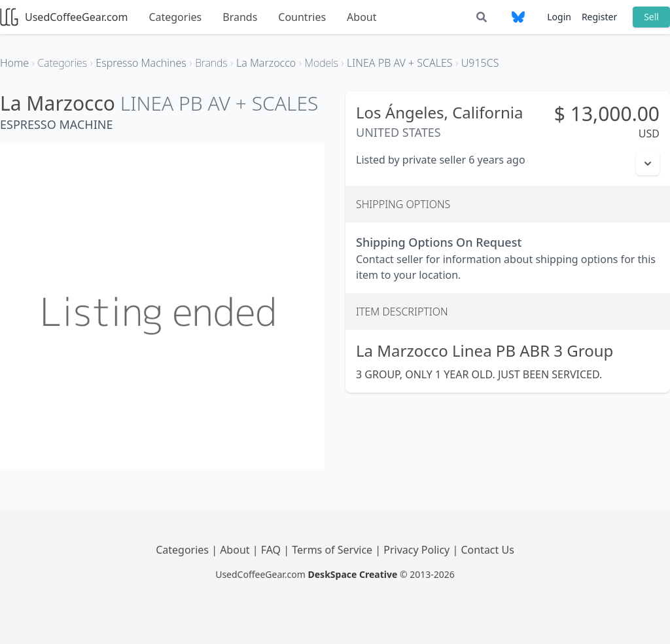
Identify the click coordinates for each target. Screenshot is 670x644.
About (361, 17)
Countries (302, 17)
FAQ (273, 550)
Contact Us (487, 550)
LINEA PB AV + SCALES (220, 103)
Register (599, 17)
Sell (651, 17)
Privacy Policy (418, 550)
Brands (240, 17)
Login (559, 17)
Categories (175, 17)
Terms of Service (333, 550)
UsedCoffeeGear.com (64, 17)
